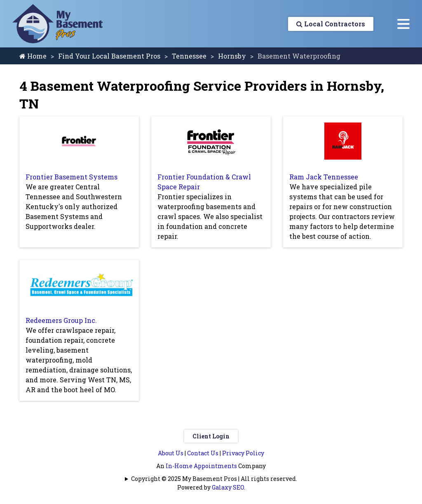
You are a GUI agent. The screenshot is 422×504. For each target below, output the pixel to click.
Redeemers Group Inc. (61, 320)
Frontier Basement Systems (72, 177)
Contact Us (203, 453)
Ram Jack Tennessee (324, 177)
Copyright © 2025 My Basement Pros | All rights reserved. (214, 479)
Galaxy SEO (228, 487)
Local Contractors (331, 24)
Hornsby (232, 56)
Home (33, 56)
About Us (171, 453)
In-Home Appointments (201, 466)
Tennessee (189, 56)
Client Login (211, 436)
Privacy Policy (243, 453)
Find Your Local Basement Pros (109, 56)
